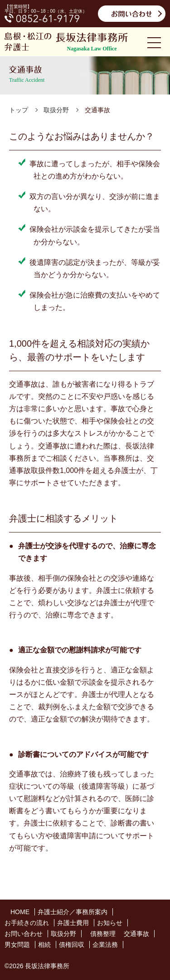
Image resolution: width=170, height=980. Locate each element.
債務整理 (103, 934)
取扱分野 (63, 934)
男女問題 (17, 945)
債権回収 (72, 945)
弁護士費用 (73, 923)
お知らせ (110, 923)
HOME (20, 912)
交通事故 (136, 934)
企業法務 (105, 945)
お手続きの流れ (27, 923)
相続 (44, 945)
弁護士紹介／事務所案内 (73, 912)
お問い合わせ (24, 934)
